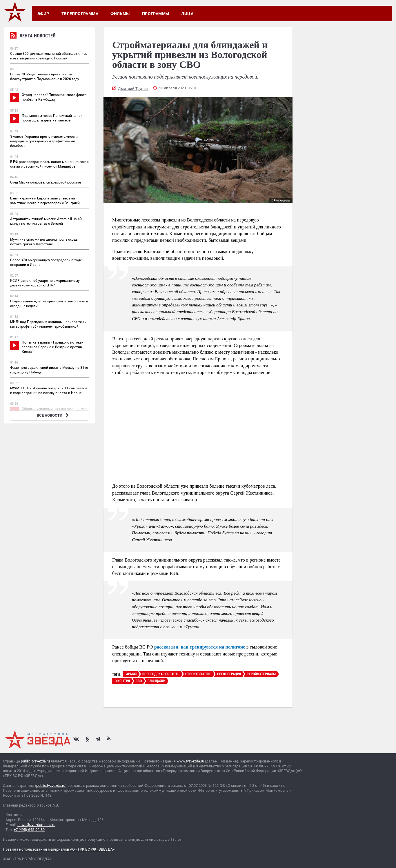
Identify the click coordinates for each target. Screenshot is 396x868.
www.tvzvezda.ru (190, 761)
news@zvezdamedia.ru (36, 825)
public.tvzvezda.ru (35, 761)
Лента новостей (33, 36)
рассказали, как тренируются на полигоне (200, 647)
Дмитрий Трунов (133, 89)
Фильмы (120, 14)
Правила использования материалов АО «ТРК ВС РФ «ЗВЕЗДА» (59, 849)
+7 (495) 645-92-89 (29, 830)
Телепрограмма (80, 14)
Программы (156, 14)
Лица (187, 14)
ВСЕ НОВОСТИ (53, 415)
